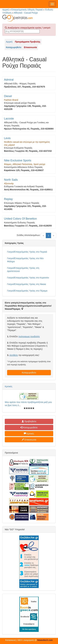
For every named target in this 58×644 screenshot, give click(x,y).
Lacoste (9, 119)
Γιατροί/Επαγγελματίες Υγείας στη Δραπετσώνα (23, 270)
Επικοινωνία (29, 440)
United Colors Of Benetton (20, 219)
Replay (8, 199)
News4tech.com (45, 640)
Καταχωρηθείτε (29, 373)
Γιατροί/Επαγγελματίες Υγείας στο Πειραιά (27, 252)
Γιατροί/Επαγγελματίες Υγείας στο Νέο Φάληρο (25, 260)
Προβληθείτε (29, 421)
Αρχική (6, 10)
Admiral (9, 80)
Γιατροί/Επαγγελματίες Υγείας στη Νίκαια (27, 284)
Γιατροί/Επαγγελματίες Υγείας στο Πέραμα (27, 291)
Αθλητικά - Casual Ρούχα (26, 13)
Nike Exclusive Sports (18, 160)
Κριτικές (9, 386)
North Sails (11, 180)
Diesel (8, 96)
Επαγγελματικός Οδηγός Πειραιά (27, 10)
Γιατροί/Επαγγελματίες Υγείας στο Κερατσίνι (28, 278)
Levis (7, 138)
